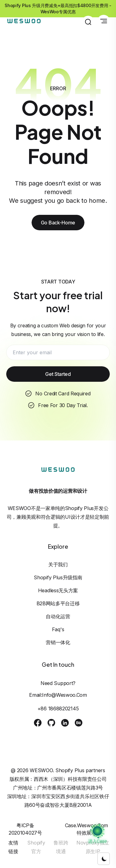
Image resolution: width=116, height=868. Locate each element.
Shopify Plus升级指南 (58, 577)
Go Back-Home (58, 223)
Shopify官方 (36, 847)
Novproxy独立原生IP (93, 847)
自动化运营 (58, 616)
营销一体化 (58, 642)
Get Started (58, 374)
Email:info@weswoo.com (58, 695)
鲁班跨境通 (61, 847)
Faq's (58, 629)
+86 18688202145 (58, 708)
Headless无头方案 (58, 590)
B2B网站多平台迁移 (58, 603)
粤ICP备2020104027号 (25, 829)
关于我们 (58, 564)
